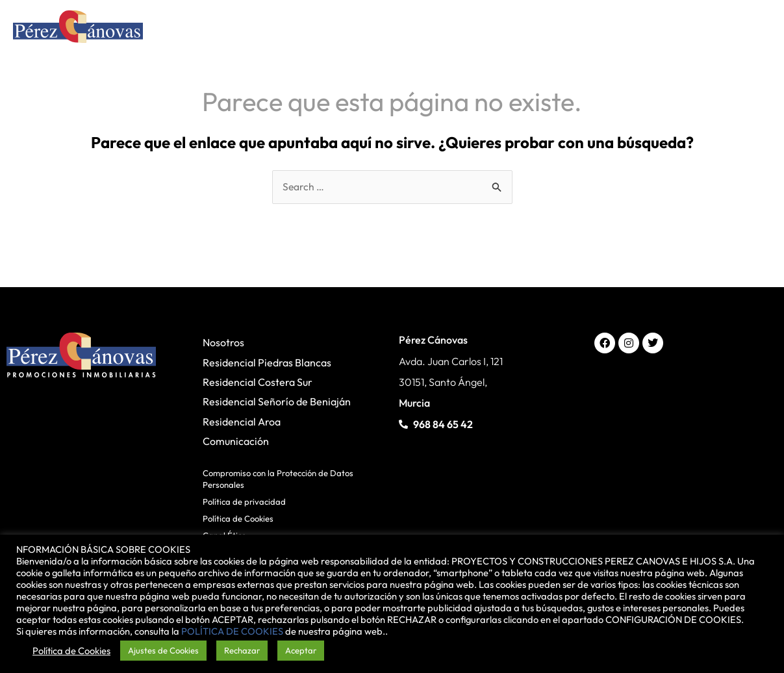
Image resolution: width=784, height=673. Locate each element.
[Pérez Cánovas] (78, 29)
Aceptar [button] (301, 650)
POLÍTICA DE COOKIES (232, 631)
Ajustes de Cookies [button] (163, 650)
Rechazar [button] (242, 650)
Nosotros (223, 343)
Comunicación (236, 442)
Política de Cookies (238, 519)
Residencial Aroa (242, 422)
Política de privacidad (244, 502)
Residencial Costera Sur (258, 383)
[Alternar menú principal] (753, 30)
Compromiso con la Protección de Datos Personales (278, 479)
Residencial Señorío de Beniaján (277, 402)
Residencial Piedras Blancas (267, 362)
